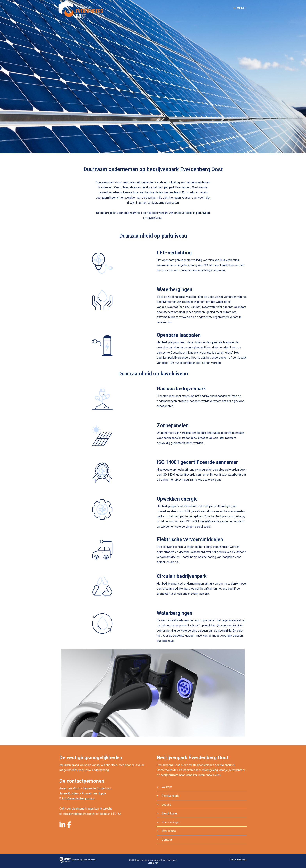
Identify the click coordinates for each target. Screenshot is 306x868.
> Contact (164, 840)
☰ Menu (239, 8)
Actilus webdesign (238, 860)
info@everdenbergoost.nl (78, 798)
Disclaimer (153, 863)
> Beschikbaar (167, 813)
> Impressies (166, 831)
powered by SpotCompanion (84, 860)
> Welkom (164, 787)
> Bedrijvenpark (168, 796)
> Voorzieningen (169, 822)
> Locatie (164, 805)
